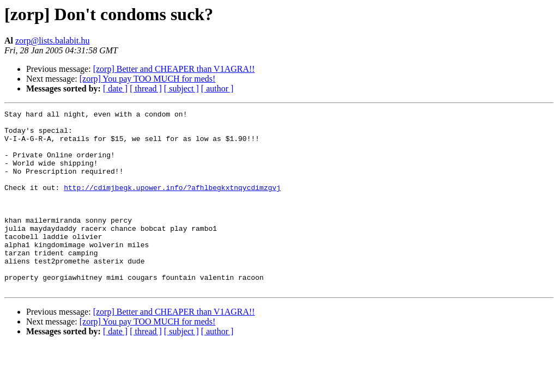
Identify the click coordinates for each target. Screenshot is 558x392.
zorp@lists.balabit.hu (53, 41)
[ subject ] (181, 88)
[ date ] (115, 88)
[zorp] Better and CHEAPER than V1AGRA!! (174, 69)
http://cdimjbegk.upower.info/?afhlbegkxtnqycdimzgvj (172, 204)
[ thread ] (146, 88)
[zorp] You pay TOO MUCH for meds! (148, 79)
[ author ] (217, 88)
